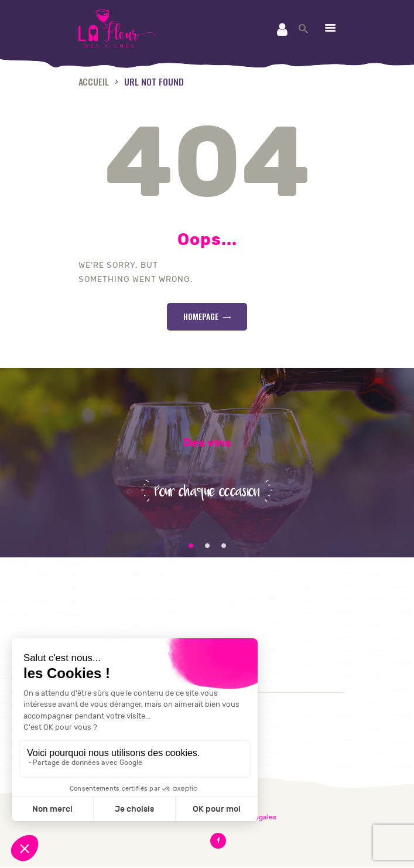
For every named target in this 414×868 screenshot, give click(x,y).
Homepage (201, 316)
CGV (89, 616)
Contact (98, 601)
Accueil (94, 81)
